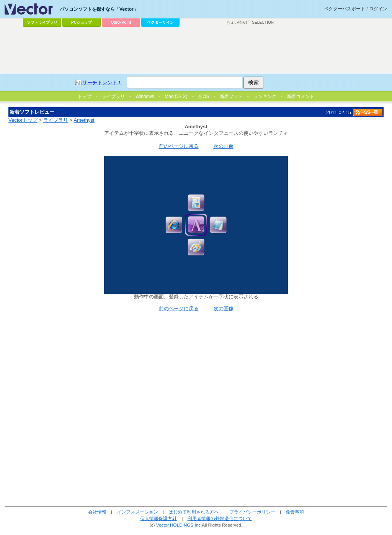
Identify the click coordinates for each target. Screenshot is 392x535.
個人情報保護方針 (158, 518)
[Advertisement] (196, 50)
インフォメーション (137, 512)
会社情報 (97, 512)
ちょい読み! (237, 22)
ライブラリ (56, 120)
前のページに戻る (179, 146)
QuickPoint (121, 22)
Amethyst (84, 120)
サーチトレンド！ (102, 83)
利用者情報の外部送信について (220, 518)
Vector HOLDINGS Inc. (179, 525)
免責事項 (295, 512)
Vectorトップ (23, 120)
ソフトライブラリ (42, 22)
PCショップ (82, 22)
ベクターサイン (160, 22)
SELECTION (263, 22)
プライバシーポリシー (252, 512)
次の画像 (224, 146)
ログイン (378, 9)
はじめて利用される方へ (194, 512)
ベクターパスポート (345, 9)
